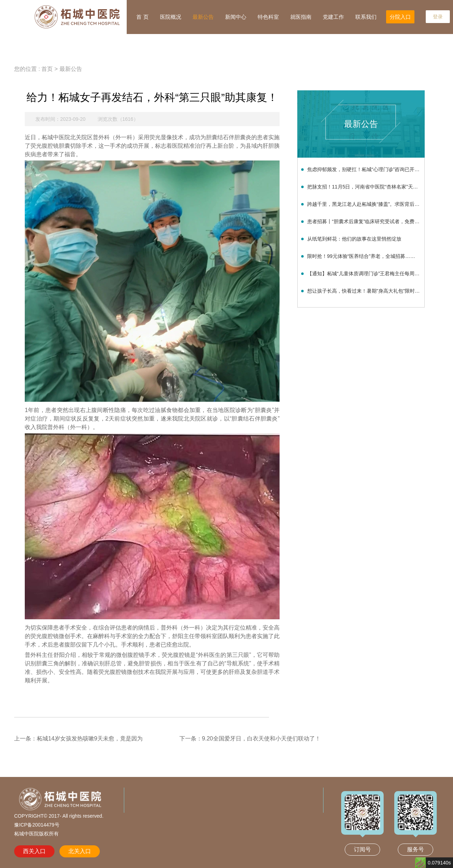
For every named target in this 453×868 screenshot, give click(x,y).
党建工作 (333, 17)
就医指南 (301, 17)
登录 (438, 17)
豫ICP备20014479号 (37, 825)
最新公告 (203, 17)
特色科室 (268, 17)
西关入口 (34, 851)
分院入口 (400, 17)
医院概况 (171, 17)
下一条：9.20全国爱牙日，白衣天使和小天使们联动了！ (250, 739)
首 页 (142, 17)
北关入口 (80, 851)
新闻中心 (236, 17)
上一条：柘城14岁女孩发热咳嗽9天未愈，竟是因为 (78, 739)
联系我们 (366, 17)
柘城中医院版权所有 (36, 834)
